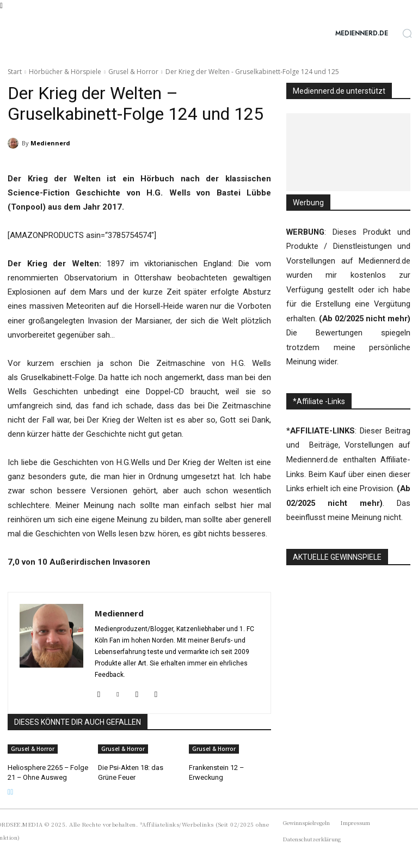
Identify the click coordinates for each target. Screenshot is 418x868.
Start (15, 72)
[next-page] (12, 791)
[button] (407, 33)
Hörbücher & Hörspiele (65, 72)
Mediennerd (50, 143)
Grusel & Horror (133, 72)
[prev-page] (9, 791)
